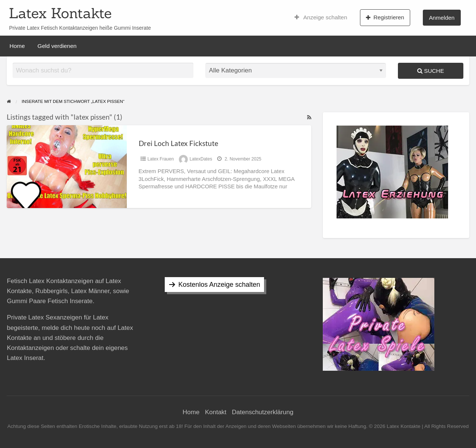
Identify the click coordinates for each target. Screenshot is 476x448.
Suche (431, 71)
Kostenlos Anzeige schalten (219, 285)
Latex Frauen (161, 159)
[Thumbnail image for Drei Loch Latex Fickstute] (67, 167)
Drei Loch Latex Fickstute (178, 143)
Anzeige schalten (321, 17)
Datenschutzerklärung (263, 412)
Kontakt (216, 412)
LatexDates (201, 159)
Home (17, 46)
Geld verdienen (57, 46)
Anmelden (442, 18)
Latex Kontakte (60, 13)
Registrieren (385, 17)
